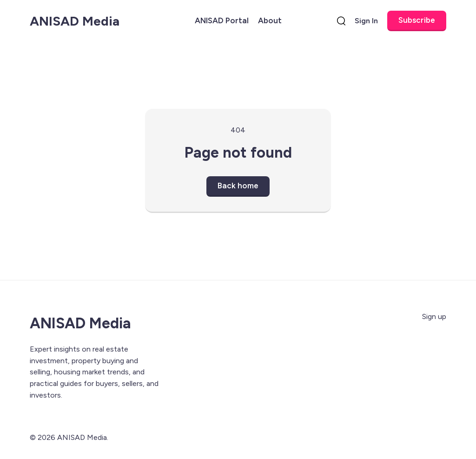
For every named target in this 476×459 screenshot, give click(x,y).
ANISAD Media (75, 21)
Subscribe (417, 20)
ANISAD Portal (222, 20)
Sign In (366, 21)
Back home (238, 186)
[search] (341, 21)
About (270, 20)
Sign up (434, 316)
